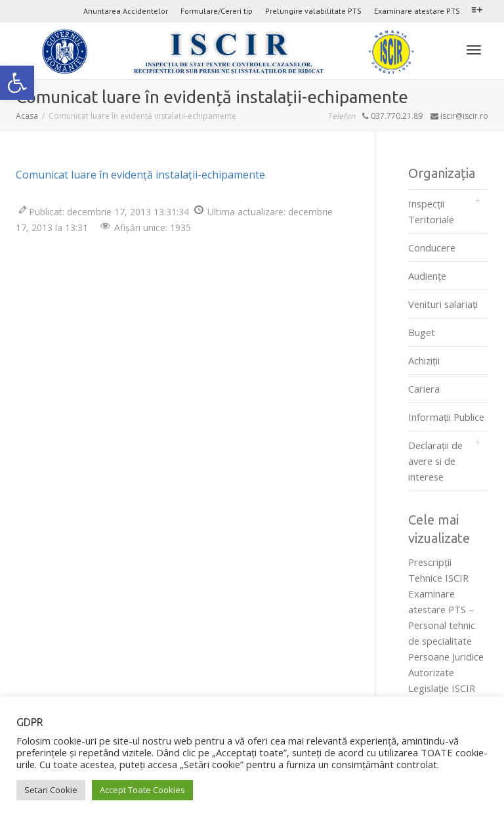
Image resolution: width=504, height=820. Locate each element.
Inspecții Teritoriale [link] (431, 211)
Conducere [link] (432, 248)
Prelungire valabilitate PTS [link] (313, 11)
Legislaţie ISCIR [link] (442, 688)
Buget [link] (422, 332)
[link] (17, 83)
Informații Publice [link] (446, 417)
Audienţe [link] (427, 276)
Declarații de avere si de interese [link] (435, 461)
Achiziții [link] (424, 360)
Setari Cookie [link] (51, 790)
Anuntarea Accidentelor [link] (126, 11)
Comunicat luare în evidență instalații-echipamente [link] (140, 175)
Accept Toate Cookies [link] (142, 790)
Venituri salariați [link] (443, 304)
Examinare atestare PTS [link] (417, 11)
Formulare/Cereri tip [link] (217, 11)
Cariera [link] (424, 389)
